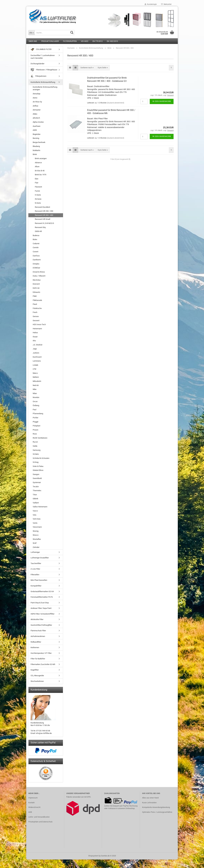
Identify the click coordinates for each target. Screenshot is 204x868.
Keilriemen (35, 647)
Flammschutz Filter (38, 631)
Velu (34, 515)
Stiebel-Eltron (38, 470)
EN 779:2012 (98, 41)
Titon (35, 495)
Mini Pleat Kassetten (39, 580)
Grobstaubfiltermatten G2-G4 (42, 591)
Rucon (35, 442)
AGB (30, 812)
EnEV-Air (36, 288)
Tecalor (36, 487)
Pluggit (35, 422)
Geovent (36, 321)
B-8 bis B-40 (40, 171)
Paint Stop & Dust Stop (40, 603)
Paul (34, 410)
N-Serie (38, 203)
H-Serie (38, 195)
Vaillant (36, 503)
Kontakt (31, 803)
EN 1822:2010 (112, 41)
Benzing (36, 138)
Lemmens (37, 361)
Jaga (35, 349)
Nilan (35, 393)
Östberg (36, 405)
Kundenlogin (151, 4)
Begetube (37, 134)
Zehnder (36, 547)
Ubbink (35, 499)
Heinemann (37, 329)
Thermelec (37, 491)
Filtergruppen (70, 41)
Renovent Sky (40, 227)
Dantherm (37, 260)
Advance (38, 163)
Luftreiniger (35, 552)
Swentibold (37, 478)
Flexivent (38, 187)
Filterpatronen (38, 76)
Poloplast (36, 426)
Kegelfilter (35, 670)
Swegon (36, 474)
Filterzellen (35, 575)
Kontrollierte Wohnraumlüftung (43, 82)
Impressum (33, 798)
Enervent (36, 284)
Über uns (33, 41)
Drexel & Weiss (39, 272)
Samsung (37, 450)
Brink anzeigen (41, 158)
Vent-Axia (37, 519)
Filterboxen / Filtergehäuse (44, 70)
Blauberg (36, 146)
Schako (36, 454)
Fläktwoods (37, 300)
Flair (37, 183)
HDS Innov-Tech (39, 324)
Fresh (35, 312)
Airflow (35, 106)
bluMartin (36, 150)
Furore (37, 191)
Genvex (36, 316)
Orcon (35, 401)
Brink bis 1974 (41, 175)
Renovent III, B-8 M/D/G (44, 223)
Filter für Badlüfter (38, 659)
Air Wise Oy (37, 102)
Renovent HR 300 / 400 (44, 215)
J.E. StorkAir (38, 345)
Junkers (36, 353)
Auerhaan (37, 126)
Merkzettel (166, 4)
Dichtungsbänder (37, 64)
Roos (35, 434)
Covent (35, 252)
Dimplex (36, 264)
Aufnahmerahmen (38, 636)
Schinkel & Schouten (41, 458)
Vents (35, 523)
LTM (34, 369)
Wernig (36, 531)
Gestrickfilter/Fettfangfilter (41, 625)
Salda (35, 446)
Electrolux (37, 280)
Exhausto (36, 292)
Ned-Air (36, 385)
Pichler (35, 418)
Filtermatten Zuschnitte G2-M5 (43, 664)
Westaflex (37, 539)
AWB (35, 130)
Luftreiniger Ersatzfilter (40, 558)
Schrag (36, 462)
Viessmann (37, 527)
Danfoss (36, 256)
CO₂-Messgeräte (37, 676)
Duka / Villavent (39, 276)
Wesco (36, 535)
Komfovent (37, 357)
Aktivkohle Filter (37, 619)
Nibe (35, 389)
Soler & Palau (38, 466)
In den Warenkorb (162, 101)
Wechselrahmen (37, 681)
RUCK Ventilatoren (40, 438)
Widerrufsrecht (34, 807)
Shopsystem (93, 856)
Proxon (35, 430)
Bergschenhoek (39, 142)
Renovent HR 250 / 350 (44, 211)
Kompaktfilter (36, 586)
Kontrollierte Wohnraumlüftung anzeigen (45, 88)
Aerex (35, 98)
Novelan (36, 397)
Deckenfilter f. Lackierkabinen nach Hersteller (43, 57)
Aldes (35, 114)
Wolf (35, 543)
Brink (35, 154)
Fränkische (37, 308)
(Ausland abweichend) (116, 103)
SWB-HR (38, 231)
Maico (35, 373)
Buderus (36, 235)
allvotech (36, 118)
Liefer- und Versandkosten (39, 817)
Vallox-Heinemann (40, 507)
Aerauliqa (36, 94)
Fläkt (35, 296)
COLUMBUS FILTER (41, 49)
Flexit (35, 304)
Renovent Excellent (42, 207)
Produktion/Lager (50, 41)
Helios (35, 333)
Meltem (36, 377)
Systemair (37, 482)
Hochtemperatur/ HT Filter (41, 653)
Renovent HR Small (42, 219)
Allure (37, 167)
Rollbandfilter (36, 642)
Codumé (36, 244)
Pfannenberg (38, 414)
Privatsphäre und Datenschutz (40, 822)
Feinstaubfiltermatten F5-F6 (42, 597)
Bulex (35, 239)
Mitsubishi (37, 381)
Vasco (35, 511)
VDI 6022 (85, 41)
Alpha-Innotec (38, 122)
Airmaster (37, 110)
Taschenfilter (36, 563)
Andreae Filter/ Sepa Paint (41, 608)
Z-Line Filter (35, 569)
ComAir (36, 247)
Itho (34, 341)
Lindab (35, 365)
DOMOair (36, 268)
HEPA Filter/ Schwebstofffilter (42, 614)
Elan (37, 179)
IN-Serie (38, 199)
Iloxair (35, 337)
